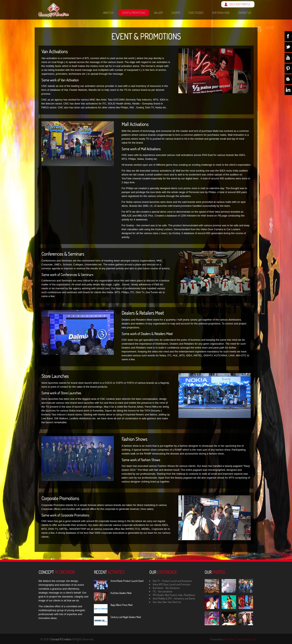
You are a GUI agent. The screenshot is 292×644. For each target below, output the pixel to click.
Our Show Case (221, 13)
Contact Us (244, 13)
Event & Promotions (134, 13)
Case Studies (196, 13)
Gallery (159, 13)
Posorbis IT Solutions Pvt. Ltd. (240, 639)
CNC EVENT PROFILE (240, 4)
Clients (176, 13)
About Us (108, 13)
